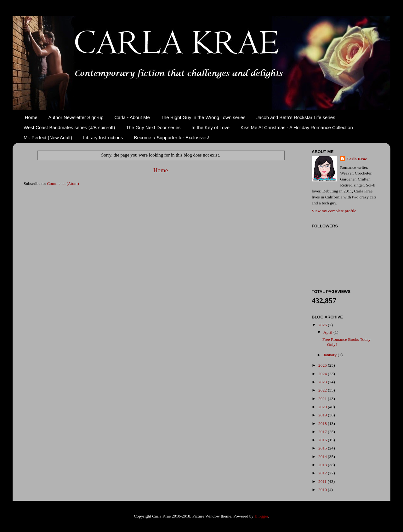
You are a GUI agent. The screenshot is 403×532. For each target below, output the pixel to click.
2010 (323, 490)
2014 (323, 457)
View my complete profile (334, 211)
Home (31, 117)
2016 (323, 440)
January (330, 355)
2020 (323, 407)
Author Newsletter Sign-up (76, 117)
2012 (323, 473)
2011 (323, 481)
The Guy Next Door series (153, 127)
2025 (323, 365)
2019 (323, 415)
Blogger (261, 516)
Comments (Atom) (63, 183)
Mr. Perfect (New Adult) (48, 137)
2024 (323, 374)
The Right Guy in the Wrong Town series (203, 117)
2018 (323, 423)
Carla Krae (357, 159)
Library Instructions (103, 137)
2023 (323, 382)
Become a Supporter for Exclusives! (171, 137)
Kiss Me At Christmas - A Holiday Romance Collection (297, 127)
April (328, 332)
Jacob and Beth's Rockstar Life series (296, 117)
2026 (323, 325)
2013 (323, 465)
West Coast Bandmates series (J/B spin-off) (69, 127)
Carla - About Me (132, 117)
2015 (323, 448)
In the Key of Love (210, 127)
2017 (323, 432)
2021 (323, 399)
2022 (323, 390)
